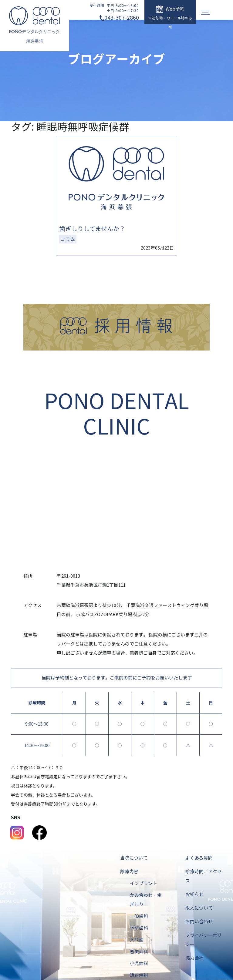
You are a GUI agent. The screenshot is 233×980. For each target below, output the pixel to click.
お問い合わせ (199, 922)
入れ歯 (137, 940)
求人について (199, 908)
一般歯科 (139, 916)
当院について (134, 858)
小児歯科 (139, 964)
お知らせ (194, 894)
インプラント (144, 884)
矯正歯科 (139, 975)
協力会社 (194, 958)
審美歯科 (139, 952)
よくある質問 (199, 858)
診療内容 (129, 872)
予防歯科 (139, 928)
